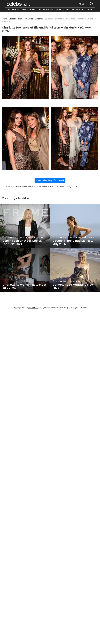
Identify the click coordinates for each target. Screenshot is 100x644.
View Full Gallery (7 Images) (50, 180)
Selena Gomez (78, 9)
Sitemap (83, 307)
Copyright (74, 307)
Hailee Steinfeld (63, 9)
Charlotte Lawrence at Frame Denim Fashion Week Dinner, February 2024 (23, 241)
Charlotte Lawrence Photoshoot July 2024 (24, 286)
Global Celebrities (17, 19)
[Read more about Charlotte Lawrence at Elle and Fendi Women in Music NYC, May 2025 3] (26, 138)
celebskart (33, 307)
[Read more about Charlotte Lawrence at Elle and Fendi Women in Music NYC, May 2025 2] (74, 67)
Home (5, 19)
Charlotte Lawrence (35, 19)
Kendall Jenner (29, 9)
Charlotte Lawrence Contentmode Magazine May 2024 (73, 285)
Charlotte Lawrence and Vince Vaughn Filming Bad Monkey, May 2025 (73, 241)
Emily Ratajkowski (45, 9)
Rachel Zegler (93, 9)
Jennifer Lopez (13, 9)
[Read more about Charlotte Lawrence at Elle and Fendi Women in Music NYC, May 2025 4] (74, 138)
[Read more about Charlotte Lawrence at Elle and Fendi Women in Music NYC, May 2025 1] (26, 67)
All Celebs (83, 4)
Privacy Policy (62, 307)
